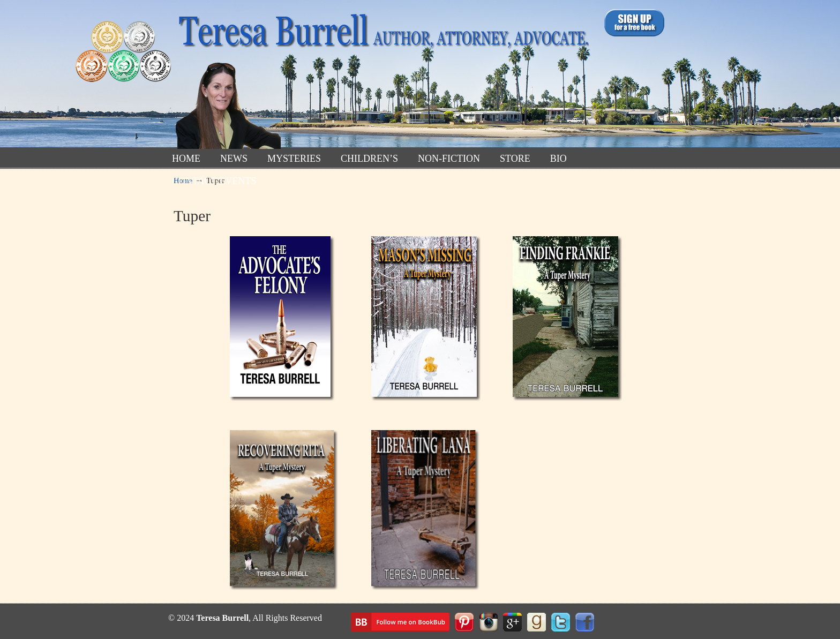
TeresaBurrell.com (381, 77)
